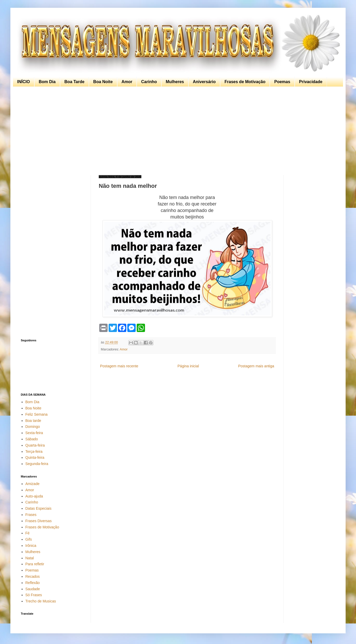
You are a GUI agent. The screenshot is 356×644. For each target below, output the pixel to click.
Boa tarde (33, 421)
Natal (30, 558)
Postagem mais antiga (256, 366)
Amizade (32, 484)
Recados (33, 576)
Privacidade (311, 82)
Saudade (33, 589)
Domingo (33, 427)
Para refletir (35, 564)
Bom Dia (47, 82)
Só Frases (34, 595)
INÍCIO (24, 82)
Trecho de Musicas (41, 601)
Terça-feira (34, 452)
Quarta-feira (35, 445)
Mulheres (175, 82)
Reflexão (33, 583)
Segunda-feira (37, 464)
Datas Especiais (38, 508)
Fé (28, 533)
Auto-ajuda (34, 496)
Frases (31, 515)
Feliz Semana (37, 414)
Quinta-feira (35, 457)
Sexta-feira (34, 433)
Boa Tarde (74, 82)
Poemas (282, 82)
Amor (127, 82)
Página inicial (188, 366)
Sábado (32, 439)
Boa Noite (103, 82)
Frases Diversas (39, 521)
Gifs (29, 539)
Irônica (31, 546)
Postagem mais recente (119, 366)
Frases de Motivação (245, 82)
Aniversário (204, 82)
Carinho (149, 82)
